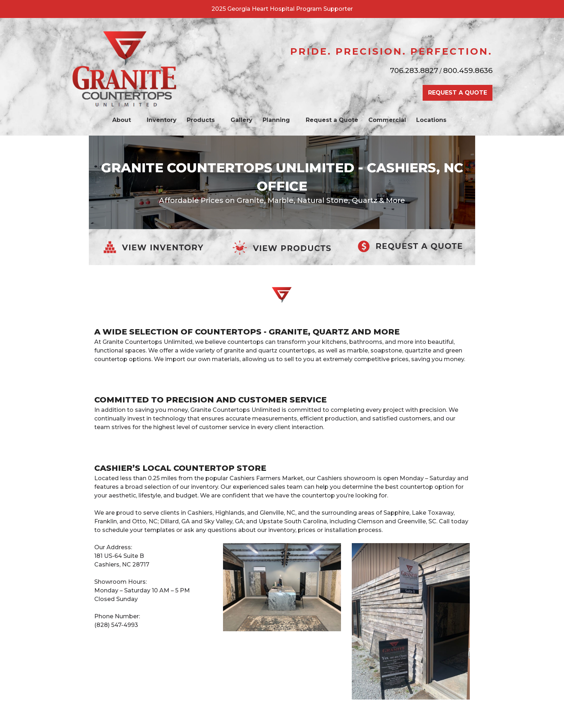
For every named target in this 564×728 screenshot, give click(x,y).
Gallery (242, 120)
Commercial (387, 120)
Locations (435, 120)
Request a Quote (332, 120)
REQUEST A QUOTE (458, 93)
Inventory (162, 120)
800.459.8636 (468, 70)
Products (204, 120)
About (125, 120)
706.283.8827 (414, 70)
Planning (280, 120)
